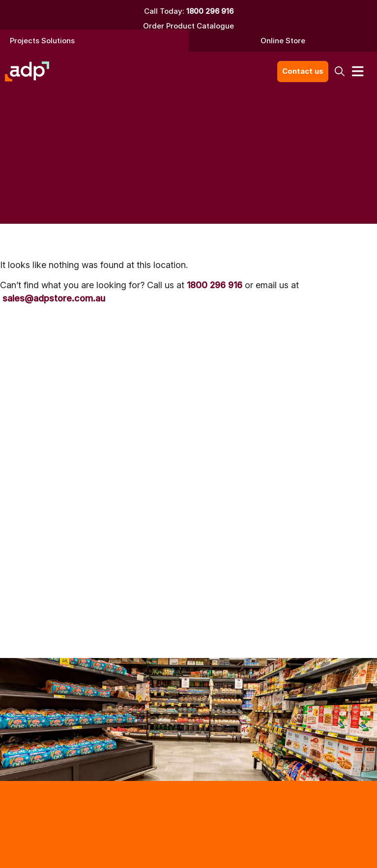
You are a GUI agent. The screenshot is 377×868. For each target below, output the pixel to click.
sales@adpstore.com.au (54, 298)
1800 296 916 (210, 11)
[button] (340, 72)
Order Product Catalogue (188, 26)
